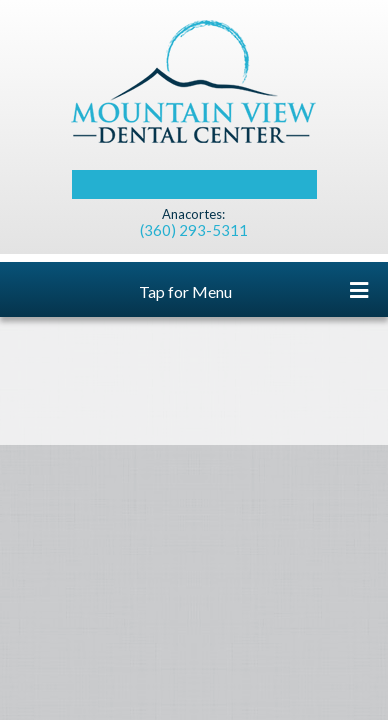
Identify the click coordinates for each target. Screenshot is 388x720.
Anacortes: (193, 214)
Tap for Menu (254, 290)
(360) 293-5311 (194, 230)
